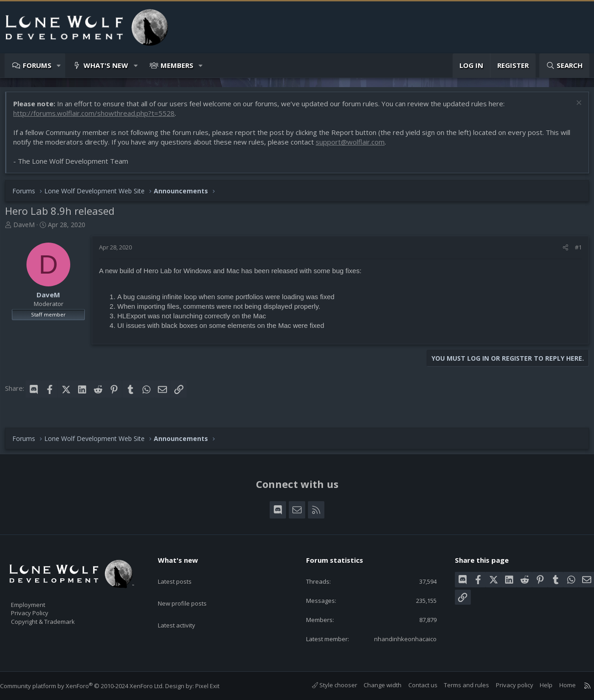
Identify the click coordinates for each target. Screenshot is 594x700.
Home (558, 685)
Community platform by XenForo (91, 686)
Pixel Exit (216, 686)
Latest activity (185, 607)
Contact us (414, 685)
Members (177, 65)
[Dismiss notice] (573, 108)
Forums (37, 65)
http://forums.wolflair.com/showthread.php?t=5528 (99, 118)
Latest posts (183, 571)
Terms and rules (457, 685)
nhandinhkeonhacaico (399, 638)
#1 (574, 252)
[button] (59, 65)
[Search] (564, 65)
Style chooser (326, 685)
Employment (40, 599)
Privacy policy (505, 685)
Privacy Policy (42, 609)
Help (537, 685)
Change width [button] (373, 685)
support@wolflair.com (355, 146)
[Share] (561, 252)
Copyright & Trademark (57, 618)
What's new (106, 65)
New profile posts (191, 589)
